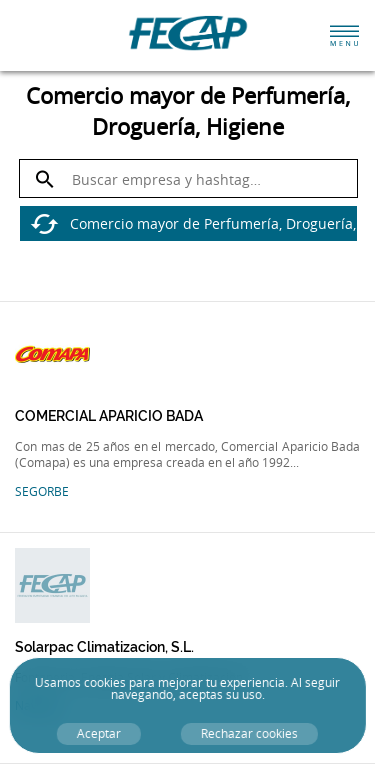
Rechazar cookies (249, 733)
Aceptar (99, 733)
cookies (105, 682)
